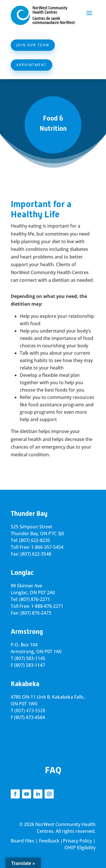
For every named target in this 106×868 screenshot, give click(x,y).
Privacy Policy (77, 841)
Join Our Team (33, 45)
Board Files (22, 841)
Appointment (32, 65)
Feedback (49, 841)
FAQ (53, 770)
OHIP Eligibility (80, 848)
